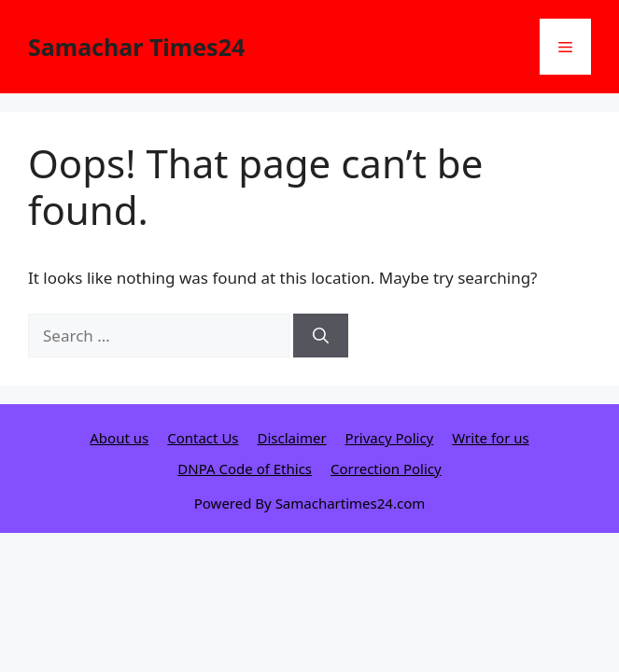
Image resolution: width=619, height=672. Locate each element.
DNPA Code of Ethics (245, 469)
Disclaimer (292, 438)
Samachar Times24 (136, 47)
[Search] (321, 336)
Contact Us (203, 438)
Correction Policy (386, 469)
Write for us (490, 438)
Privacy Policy (390, 438)
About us (119, 438)
